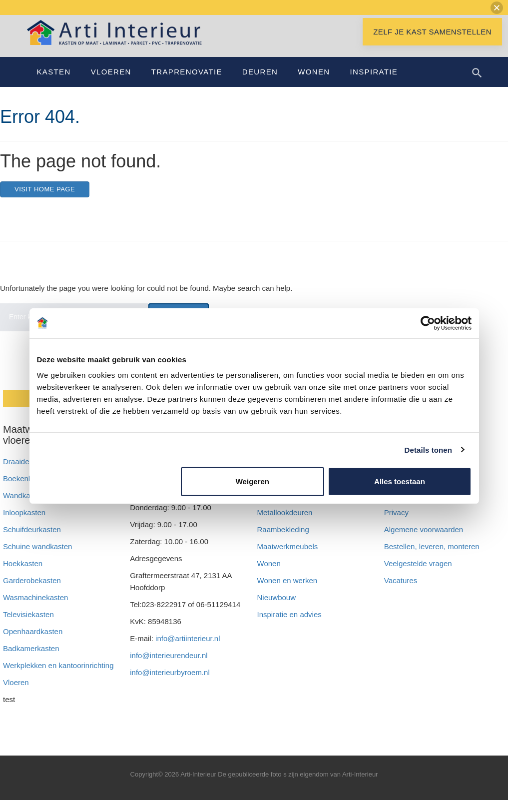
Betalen (398, 507)
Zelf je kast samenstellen (432, 44)
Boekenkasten (27, 490)
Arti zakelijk (276, 507)
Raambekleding (283, 541)
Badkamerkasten (31, 660)
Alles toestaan (400, 481)
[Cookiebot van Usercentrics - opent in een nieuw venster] (428, 323)
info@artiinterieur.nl (188, 650)
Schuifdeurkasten (32, 541)
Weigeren (253, 481)
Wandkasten (24, 507)
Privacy (396, 524)
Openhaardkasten (33, 643)
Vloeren (111, 84)
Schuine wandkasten (37, 558)
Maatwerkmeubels (288, 558)
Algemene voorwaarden (424, 541)
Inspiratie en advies (289, 626)
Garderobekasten (32, 592)
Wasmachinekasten (35, 609)
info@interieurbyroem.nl (170, 684)
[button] (497, 8)
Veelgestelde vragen (418, 575)
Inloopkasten (24, 524)
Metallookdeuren (285, 524)
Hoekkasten (23, 575)
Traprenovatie (187, 84)
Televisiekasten (28, 626)
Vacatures (401, 592)
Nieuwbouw (277, 609)
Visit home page (45, 201)
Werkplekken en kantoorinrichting (58, 677)
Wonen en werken (287, 592)
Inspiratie (374, 84)
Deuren (260, 84)
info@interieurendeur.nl (169, 667)
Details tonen (428, 449)
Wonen (314, 84)
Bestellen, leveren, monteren (432, 558)
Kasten (54, 84)
